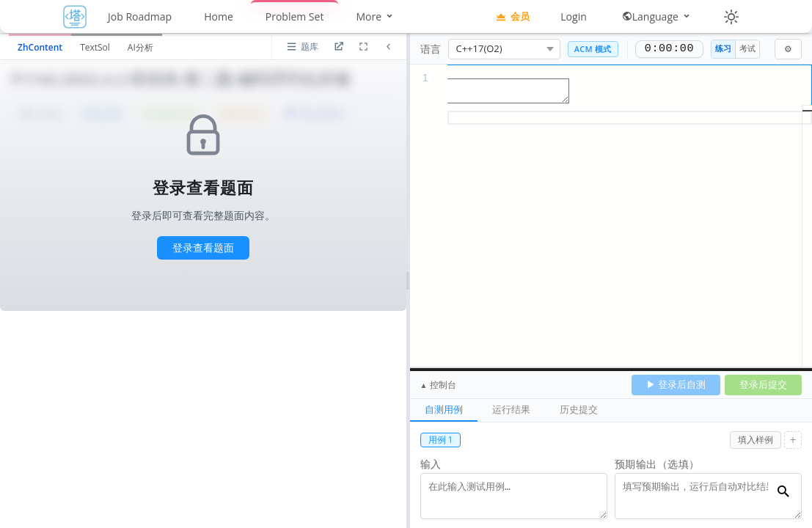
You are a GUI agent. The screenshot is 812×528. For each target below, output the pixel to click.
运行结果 (511, 409)
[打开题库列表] (302, 47)
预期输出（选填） (657, 464)
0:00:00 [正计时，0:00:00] (669, 49)
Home (219, 16)
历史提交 (579, 409)
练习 (723, 48)
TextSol (95, 47)
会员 (513, 16)
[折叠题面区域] (389, 47)
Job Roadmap (140, 16)
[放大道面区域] (364, 47)
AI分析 (140, 47)
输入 (431, 464)
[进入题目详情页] (339, 47)
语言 (431, 49)
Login (573, 16)
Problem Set (295, 16)
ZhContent (40, 47)
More (375, 16)
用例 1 (441, 440)
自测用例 (444, 409)
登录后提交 (763, 384)
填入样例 (756, 440)
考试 (747, 48)
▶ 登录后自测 (676, 384)
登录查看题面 (203, 247)
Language (657, 16)
